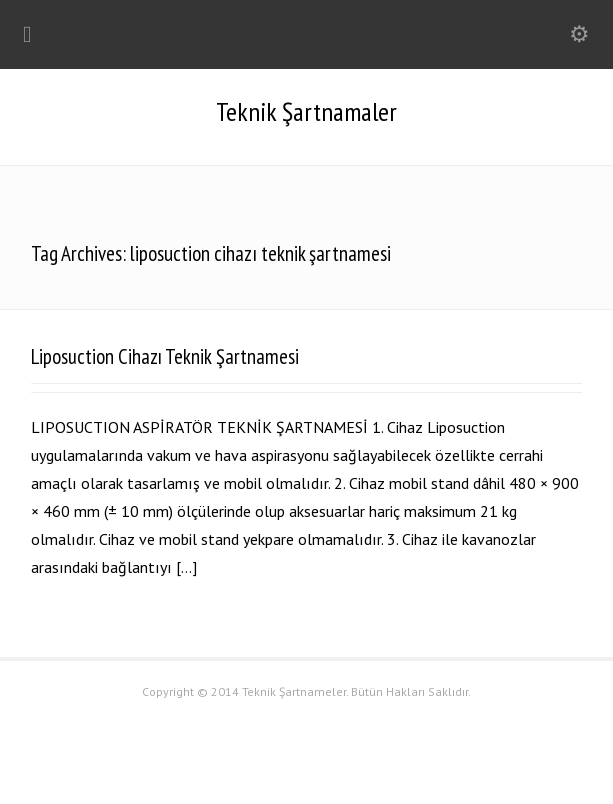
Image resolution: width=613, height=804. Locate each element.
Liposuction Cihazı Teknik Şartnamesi (165, 356)
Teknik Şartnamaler (306, 112)
